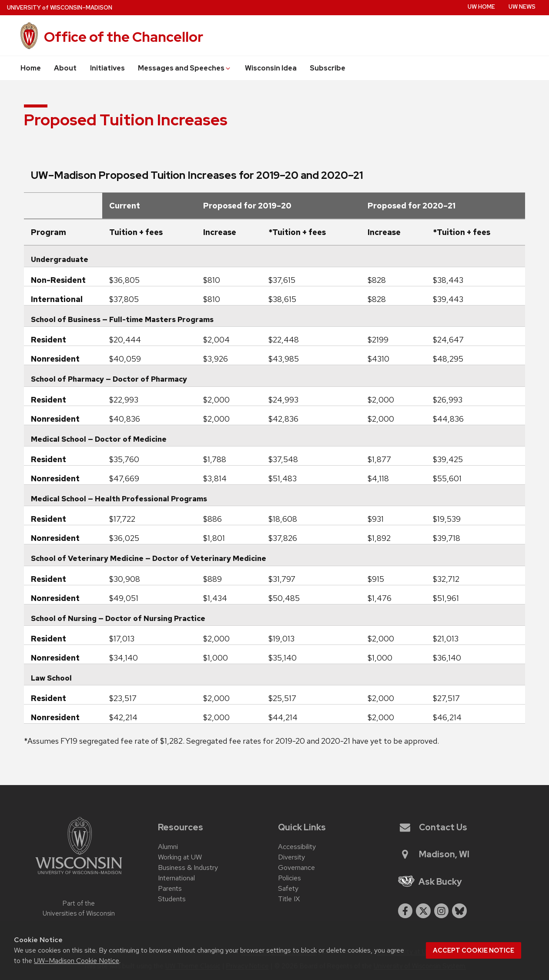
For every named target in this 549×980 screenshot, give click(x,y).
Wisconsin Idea (271, 68)
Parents (170, 888)
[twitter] (423, 911)
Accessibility (297, 847)
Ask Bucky (430, 882)
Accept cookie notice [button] (474, 950)
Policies (290, 878)
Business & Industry (188, 868)
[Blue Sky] (459, 911)
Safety (288, 888)
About (65, 68)
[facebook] (405, 911)
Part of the (79, 908)
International (176, 878)
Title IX (289, 899)
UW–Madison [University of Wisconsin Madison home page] (60, 8)
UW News (522, 7)
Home (31, 68)
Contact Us (434, 827)
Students (172, 899)
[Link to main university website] (79, 876)
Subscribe (328, 68)
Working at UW (180, 857)
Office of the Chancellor (124, 37)
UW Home (481, 7)
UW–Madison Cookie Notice (77, 961)
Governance (296, 868)
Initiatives (107, 68)
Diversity (291, 857)
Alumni (168, 847)
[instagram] (442, 911)
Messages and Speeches (185, 68)
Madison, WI (435, 854)
